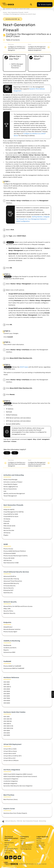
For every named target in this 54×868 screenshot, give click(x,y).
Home (5, 12)
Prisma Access (8, 549)
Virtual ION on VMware (11, 760)
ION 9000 (7, 700)
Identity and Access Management (14, 493)
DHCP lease (24, 367)
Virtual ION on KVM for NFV (13, 756)
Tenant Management (10, 496)
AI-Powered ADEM (10, 553)
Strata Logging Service (11, 487)
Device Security (9, 588)
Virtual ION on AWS (10, 749)
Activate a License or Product (13, 482)
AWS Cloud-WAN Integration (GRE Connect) (18, 774)
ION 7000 (7, 698)
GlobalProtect (8, 627)
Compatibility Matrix (11, 849)
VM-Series (7, 533)
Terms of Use (41, 845)
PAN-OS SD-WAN (9, 526)
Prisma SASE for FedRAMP (12, 666)
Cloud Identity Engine (10, 484)
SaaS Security (8, 593)
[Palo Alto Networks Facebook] (6, 859)
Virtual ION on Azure (10, 751)
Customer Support (26, 845)
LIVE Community (26, 847)
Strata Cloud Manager (10, 479)
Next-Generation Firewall (15, 12)
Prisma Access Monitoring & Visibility (16, 556)
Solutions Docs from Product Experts (15, 813)
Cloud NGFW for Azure (11, 516)
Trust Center (40, 843)
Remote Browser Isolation (12, 629)
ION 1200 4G (8, 719)
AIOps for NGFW (9, 509)
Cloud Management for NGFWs (14, 512)
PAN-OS (6, 523)
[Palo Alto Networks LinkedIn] (11, 859)
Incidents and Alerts (10, 648)
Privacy (39, 841)
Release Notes (9, 843)
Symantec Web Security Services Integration (18, 786)
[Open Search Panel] (32, 5)
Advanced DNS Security (11, 583)
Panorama (7, 528)
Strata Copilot (45, 5)
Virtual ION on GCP (10, 753)
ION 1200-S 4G (8, 726)
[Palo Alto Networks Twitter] (15, 859)
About (22, 841)
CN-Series (7, 519)
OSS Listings (9, 851)
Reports (6, 650)
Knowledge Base (26, 849)
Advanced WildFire (10, 576)
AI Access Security (9, 586)
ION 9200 (7, 703)
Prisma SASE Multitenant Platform (15, 551)
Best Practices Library (11, 799)
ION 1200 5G (8, 721)
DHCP (26, 12)
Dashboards (7, 645)
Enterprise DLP (8, 590)
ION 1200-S (7, 687)
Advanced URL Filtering (11, 579)
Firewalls (7, 521)
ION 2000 (7, 689)
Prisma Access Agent (10, 632)
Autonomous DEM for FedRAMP (14, 668)
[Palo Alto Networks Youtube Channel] (19, 859)
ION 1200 (6, 684)
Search (7, 845)
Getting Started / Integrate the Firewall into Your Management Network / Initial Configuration (33, 219)
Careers (23, 843)
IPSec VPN (7, 609)
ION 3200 (7, 694)
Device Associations (10, 489)
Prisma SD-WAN (9, 558)
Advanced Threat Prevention (13, 581)
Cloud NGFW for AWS (11, 514)
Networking (42, 821)
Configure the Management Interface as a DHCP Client (20, 14)
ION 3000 (7, 691)
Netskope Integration (10, 783)
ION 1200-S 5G (8, 728)
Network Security (11, 821)
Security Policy (8, 611)
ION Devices (8, 560)
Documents (40, 847)
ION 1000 (7, 682)
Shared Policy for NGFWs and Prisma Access (18, 606)
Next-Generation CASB (11, 563)
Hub (5, 491)
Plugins (6, 535)
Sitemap (7, 853)
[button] (53, 694)
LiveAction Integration (11, 781)
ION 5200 (7, 696)
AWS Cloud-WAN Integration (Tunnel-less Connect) (20, 776)
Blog (6, 847)
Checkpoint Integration (11, 779)
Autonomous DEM (9, 652)
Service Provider (9, 530)
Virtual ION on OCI (9, 758)
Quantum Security (9, 613)
